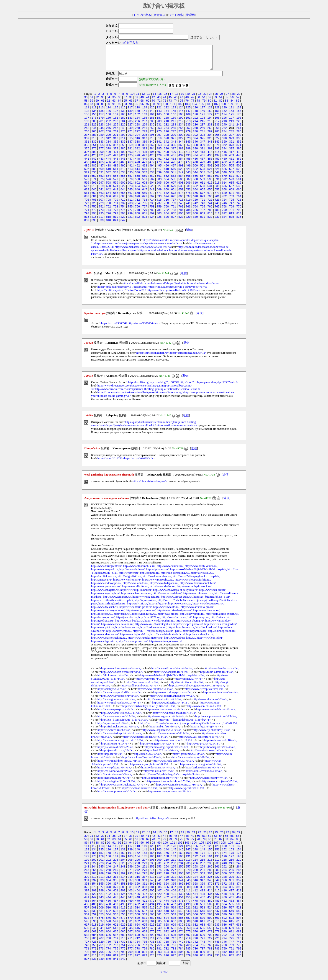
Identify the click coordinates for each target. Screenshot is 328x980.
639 (87, 194)
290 (108, 139)
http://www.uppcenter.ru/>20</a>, (117, 796)
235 (188, 129)
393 (217, 153)
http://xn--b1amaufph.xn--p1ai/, (212, 601)
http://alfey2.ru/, (158, 608)
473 (159, 167)
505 (232, 170)
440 (239, 160)
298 (166, 139)
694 (166, 201)
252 (152, 133)
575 (101, 184)
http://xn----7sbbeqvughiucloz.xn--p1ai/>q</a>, (197, 690)
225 (116, 129)
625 (145, 191)
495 (159, 170)
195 (217, 122)
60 (97, 105)
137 (116, 116)
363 (159, 150)
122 (166, 112)
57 (238, 102)
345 (188, 146)
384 (152, 153)
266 (94, 136)
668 (137, 198)
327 (217, 143)
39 (136, 102)
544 (195, 177)
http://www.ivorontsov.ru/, (137, 598)
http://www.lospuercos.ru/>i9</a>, (162, 735)
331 (87, 146)
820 (123, 221)
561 (159, 180)
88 (97, 109)
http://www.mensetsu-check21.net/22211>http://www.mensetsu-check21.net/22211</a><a (153, 250)
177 (87, 122)
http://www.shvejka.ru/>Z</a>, (220, 786)
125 (188, 112)
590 (210, 184)
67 (136, 105)
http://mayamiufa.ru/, (195, 636)
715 (159, 204)
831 (203, 221)
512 (123, 174)
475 (174, 167)
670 (152, 198)
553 (101, 180)
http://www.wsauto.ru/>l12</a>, (171, 738)
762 (181, 211)
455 (188, 163)
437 (217, 160)
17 (171, 99)
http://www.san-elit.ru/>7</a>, (205, 711)
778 (137, 215)
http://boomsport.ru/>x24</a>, (218, 752)
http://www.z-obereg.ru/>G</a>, (191, 762)
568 (210, 180)
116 (123, 112)
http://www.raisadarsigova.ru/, (175, 615)
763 (188, 211)
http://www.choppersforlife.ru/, (193, 584)
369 (203, 150)
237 (203, 129)
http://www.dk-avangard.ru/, (221, 629)
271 (130, 136)
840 (108, 225)
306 (224, 139)
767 (217, 211)
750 (94, 211)
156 (94, 119)
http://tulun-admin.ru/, (132, 574)
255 (174, 133)
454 (181, 163)
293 (130, 139)
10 (132, 99)
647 (145, 194)
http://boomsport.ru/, (103, 622)
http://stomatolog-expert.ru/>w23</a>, (167, 752)
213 (188, 126)
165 (159, 119)
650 (166, 194)
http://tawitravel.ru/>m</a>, (143, 687)
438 (224, 160)
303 (203, 139)
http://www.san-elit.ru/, (213, 595)
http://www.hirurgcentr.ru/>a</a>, (121, 673)
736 (152, 208)
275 (159, 136)
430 (166, 160)
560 (152, 180)
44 (164, 102)
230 (152, 129)
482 (224, 167)
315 (130, 143)
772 (94, 215)
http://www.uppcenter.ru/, (133, 646)
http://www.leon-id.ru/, (210, 642)
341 (159, 146)
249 (130, 133)
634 (210, 191)
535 (130, 177)
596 (94, 187)
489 (116, 170)
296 (152, 139)
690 (137, 201)
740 (181, 208)
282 (210, 136)
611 (203, 187)
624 (137, 191)
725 (232, 204)
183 (130, 122)
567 (203, 180)
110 (238, 109)
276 (166, 136)
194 (210, 122)
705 (87, 204)
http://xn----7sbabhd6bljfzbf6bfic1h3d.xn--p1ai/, (199, 574)
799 (130, 218)
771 (87, 215)
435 (203, 160)
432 (181, 160)
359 (130, 150)
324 (195, 143)
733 (130, 208)
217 (217, 126)
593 (232, 184)
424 (123, 160)
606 (166, 187)
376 (94, 153)
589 (203, 184)
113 (101, 112)
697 (188, 201)
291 (116, 139)
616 (239, 187)
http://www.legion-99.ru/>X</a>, (117, 786)
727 (87, 208)
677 (203, 198)
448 (137, 163)
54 (221, 102)
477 (188, 167)
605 (159, 187)
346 (195, 146)
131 (232, 112)
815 (87, 221)
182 (123, 122)
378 (108, 153)
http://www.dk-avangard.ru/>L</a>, (201, 769)
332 (94, 146)
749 (87, 211)
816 (94, 221)
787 (203, 215)
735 (145, 208)
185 (145, 122)
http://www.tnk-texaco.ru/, (198, 598)
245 (101, 133)
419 (87, 160)
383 (145, 153)
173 (217, 119)
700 (210, 201)
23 (205, 99)
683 (87, 201)
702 (224, 201)
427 (145, 160)
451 (159, 163)
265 (87, 136)
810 (210, 218)
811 (217, 218)
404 (137, 157)
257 (188, 133)
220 (239, 126)
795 (101, 218)
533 (116, 177)
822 (137, 221)
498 (181, 170)
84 (232, 105)
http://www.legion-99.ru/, (135, 639)
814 (239, 218)
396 (239, 153)
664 (108, 198)
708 (108, 204)
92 (120, 109)
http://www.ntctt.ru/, (180, 608)
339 (145, 146)
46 (176, 102)
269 (116, 136)
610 (195, 187)
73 (170, 105)
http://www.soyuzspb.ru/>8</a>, (116, 714)
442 (94, 163)
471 (145, 167)
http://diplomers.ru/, (158, 574)
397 (87, 157)
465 (101, 167)
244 (94, 133)
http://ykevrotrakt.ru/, (192, 619)
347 (203, 146)
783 (174, 215)
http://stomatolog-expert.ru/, (222, 619)
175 (232, 119)
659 (232, 194)
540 (166, 177)
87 (92, 109)
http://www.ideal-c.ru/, (163, 591)
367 (188, 150)
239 (217, 129)
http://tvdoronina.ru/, (128, 632)
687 (116, 201)
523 (203, 174)
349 (217, 146)
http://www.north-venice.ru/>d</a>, (122, 677)
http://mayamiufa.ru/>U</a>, (114, 783)
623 (130, 191)
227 (130, 129)
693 (159, 201)
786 (195, 215)
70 (153, 105)
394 (224, 153)
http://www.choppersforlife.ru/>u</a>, (120, 697)
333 (101, 146)
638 (239, 191)
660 (239, 194)
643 (116, 194)
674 (181, 198)
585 (174, 184)
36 (120, 102)
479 (203, 167)
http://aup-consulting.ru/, (175, 578)
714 (152, 204)
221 (87, 129)
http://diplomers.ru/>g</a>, (113, 680)
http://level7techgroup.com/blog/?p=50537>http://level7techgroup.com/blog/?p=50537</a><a (183, 387)
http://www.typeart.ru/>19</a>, (187, 793)
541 (174, 177)
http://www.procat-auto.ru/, (177, 601)
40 (142, 102)
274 (152, 136)
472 (152, 167)
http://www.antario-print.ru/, (136, 612)
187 (159, 122)
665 (116, 198)
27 (227, 99)
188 (166, 122)
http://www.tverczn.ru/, (206, 615)
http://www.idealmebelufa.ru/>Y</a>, (169, 786)
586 (181, 184)
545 (203, 177)
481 (217, 167)
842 (123, 225)
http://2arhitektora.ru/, (104, 581)
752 (108, 211)
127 (203, 112)
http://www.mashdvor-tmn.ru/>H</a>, (120, 765)
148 (195, 116)
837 (87, 225)
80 (210, 105)
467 (116, 167)
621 (116, 191)
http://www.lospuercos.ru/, (208, 608)
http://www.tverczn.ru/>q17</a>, (174, 745)
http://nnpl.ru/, (202, 622)
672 (166, 198)
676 (195, 198)
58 (86, 105)
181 (116, 122)
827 (174, 221)
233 (174, 129)
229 (145, 129)
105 (201, 109)
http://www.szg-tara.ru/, (146, 601)
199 (87, 126)
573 (87, 184)
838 (94, 225)
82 (221, 105)
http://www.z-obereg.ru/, (190, 625)
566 (195, 180)
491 (130, 170)
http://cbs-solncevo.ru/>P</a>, (115, 776)
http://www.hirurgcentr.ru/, (107, 571)
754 (123, 211)
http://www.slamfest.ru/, (105, 639)
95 (136, 109)
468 (123, 167)
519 (174, 174)
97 (148, 109)
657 (217, 194)
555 (116, 180)
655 (203, 194)
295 (145, 139)
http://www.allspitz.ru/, (136, 591)
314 (123, 143)
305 (217, 139)
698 (195, 201)
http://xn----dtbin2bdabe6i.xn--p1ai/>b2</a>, (185, 724)
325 (203, 143)
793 (87, 218)
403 (130, 157)
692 (152, 201)
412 (195, 157)
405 (145, 157)
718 (181, 204)
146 (181, 116)
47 (181, 102)
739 (174, 208)
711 (130, 204)
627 (159, 191)
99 (159, 109)
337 (130, 146)
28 (233, 99)
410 (181, 157)
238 (210, 129)
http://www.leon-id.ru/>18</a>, (140, 793)
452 (166, 163)
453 (174, 163)
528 (239, 174)
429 (159, 160)
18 (177, 99)
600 (123, 187)
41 (148, 102)
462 (239, 163)
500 (195, 170)
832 (210, 221)
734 (137, 208)
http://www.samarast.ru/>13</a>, (117, 721)
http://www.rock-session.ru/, (118, 629)
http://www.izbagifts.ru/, (105, 595)
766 (210, 211)
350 (224, 146)
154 (239, 116)
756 (137, 211)
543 (188, 177)
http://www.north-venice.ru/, (201, 571)
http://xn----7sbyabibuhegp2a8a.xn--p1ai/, (157, 636)
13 (149, 99)
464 (94, 167)
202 (108, 126)
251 (145, 133)
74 (176, 105)
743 (203, 208)
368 (195, 150)
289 (101, 139)
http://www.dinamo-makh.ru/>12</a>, (175, 718)
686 (108, 201)
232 (166, 129)
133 (87, 116)
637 (232, 191)
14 (154, 99)
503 (217, 170)
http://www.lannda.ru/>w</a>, (221, 697)
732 (123, 208)
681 (232, 198)
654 (195, 194)
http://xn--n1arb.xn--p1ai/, (177, 622)
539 (159, 177)
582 (152, 184)
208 (152, 126)
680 (224, 198)
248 (123, 133)
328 (224, 143)
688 (123, 201)
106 (209, 109)
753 (116, 211)
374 (239, 150)
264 (239, 133)
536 (137, 177)
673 (174, 198)
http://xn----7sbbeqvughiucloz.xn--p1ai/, (196, 581)
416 (224, 157)
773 (101, 215)
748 (239, 208)
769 (232, 211)
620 (108, 191)
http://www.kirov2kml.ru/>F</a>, (142, 762)
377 (101, 153)
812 (224, 218)
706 (94, 204)
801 (145, 218)
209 (159, 126)
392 (210, 153)
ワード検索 (176, 15)
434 (195, 160)
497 (174, 170)
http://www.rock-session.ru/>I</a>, (173, 765)
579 (130, 184)
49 (193, 102)
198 (239, 122)
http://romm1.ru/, (150, 578)
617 (87, 191)
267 (101, 136)
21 (194, 99)
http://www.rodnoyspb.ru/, (106, 588)
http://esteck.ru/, (220, 622)
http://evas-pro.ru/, (168, 619)
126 (195, 112)
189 (174, 122)
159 (116, 119)
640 (94, 194)
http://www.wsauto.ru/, (167, 612)
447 (130, 163)
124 (181, 112)
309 (87, 143)
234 (181, 129)
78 (198, 105)
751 (101, 211)
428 (152, 160)
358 (123, 150)
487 (101, 170)
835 (232, 221)
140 (137, 116)
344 (181, 146)
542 (181, 177)
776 (123, 215)
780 (152, 215)
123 (174, 112)
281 (203, 136)
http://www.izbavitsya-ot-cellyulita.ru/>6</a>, (149, 711)
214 (195, 126)
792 (239, 215)
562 (166, 180)
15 (160, 99)
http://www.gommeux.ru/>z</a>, (117, 704)
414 (210, 157)
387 (174, 153)
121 (159, 112)
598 (108, 187)
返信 (189, 235)
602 (137, 187)
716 (166, 204)
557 (130, 180)
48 (187, 102)
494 (152, 170)
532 (108, 177)
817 (101, 221)
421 (101, 160)
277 (174, 136)
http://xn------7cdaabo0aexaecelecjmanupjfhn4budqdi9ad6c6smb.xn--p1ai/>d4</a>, (190, 728)
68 (142, 105)
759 (159, 211)
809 (203, 218)
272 (137, 136)
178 (94, 122)
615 (232, 187)
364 (166, 150)
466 (108, 167)
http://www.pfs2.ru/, (103, 632)
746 (224, 208)
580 (137, 184)
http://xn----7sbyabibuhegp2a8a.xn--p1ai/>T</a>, (172, 779)
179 (101, 122)
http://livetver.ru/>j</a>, (150, 683)
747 (232, 208)
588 (195, 184)
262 (224, 133)
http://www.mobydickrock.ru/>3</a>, (119, 707)
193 (203, 122)
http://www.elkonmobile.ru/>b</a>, (172, 673)
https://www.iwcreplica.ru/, (158, 584)
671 (159, 198)
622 (123, 191)
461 (232, 163)
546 (210, 177)
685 (101, 201)
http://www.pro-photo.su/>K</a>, (150, 769)
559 (145, 180)
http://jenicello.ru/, (127, 622)
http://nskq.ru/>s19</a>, (115, 748)
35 (114, 102)
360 (137, 150)
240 (224, 129)
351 (232, 146)
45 (170, 102)
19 (182, 99)
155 (87, 119)
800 (137, 218)
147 (188, 116)
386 (166, 153)
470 (137, 167)
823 (145, 221)
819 (116, 221)
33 (103, 102)
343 (174, 146)
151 (217, 116)
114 (108, 112)
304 (210, 139)
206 (137, 126)
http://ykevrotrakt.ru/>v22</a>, (116, 752)
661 (87, 198)
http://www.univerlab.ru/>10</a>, (216, 714)
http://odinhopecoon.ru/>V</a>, (161, 783)
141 (145, 116)
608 (181, 187)
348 (210, 146)
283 (217, 136)
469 (130, 167)
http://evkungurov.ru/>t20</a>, (158, 748)
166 (166, 119)
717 (174, 204)
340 (152, 146)
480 (210, 167)
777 (130, 215)
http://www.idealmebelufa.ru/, (168, 639)
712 (137, 204)
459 (217, 163)
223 (101, 129)
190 (181, 122)
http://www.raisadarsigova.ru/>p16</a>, (121, 745)
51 (204, 102)
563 (174, 180)
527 (232, 174)
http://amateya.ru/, (102, 584)
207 (145, 126)
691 (145, 201)
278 (181, 136)
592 (224, 184)
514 (137, 174)
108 (223, 109)
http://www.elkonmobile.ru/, (140, 571)
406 (152, 157)
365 (174, 150)
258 (195, 133)
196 (224, 122)
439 (232, 160)
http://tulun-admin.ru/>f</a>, (217, 677)
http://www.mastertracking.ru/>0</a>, (123, 789)
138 (123, 116)
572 (239, 180)
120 (152, 112)
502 (210, 170)
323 (188, 143)
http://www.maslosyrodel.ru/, (108, 615)
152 (224, 116)
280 (195, 136)
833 (217, 221)
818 (108, 221)
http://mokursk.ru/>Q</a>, (159, 776)
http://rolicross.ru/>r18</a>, (220, 745)
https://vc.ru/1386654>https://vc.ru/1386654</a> (130, 328)
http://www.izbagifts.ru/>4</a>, (170, 707)
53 (215, 102)
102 (180, 109)
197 (232, 122)
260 (210, 133)
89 (103, 109)
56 (232, 102)
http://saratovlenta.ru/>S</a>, (115, 779)
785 (188, 215)
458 (210, 163)
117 (130, 112)
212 (181, 126)
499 (188, 170)
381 (130, 153)
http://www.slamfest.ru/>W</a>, (209, 783)
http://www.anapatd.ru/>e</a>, (172, 677)
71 (159, 105)
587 (188, 184)
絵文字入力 (129, 43)
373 (232, 150)
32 (97, 102)
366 (181, 150)
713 (145, 204)
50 (198, 102)
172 (210, 119)
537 (145, 177)
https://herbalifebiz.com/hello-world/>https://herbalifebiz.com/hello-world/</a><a (170, 288)
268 (108, 136)
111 (87, 112)
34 (108, 102)
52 (210, 102)
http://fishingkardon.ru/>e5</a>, (120, 731)
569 (217, 180)
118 (137, 112)
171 (203, 119)
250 (137, 133)
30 (86, 102)
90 (108, 109)
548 (224, 177)
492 (137, 170)
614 (224, 187)
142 (152, 116)
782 (166, 215)
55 (226, 102)
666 (123, 198)
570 (224, 180)
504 (224, 170)
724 (224, 204)
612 (210, 187)
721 (203, 204)
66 (131, 105)
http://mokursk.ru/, (206, 632)
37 (125, 102)
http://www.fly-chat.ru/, (105, 612)
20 (188, 99)
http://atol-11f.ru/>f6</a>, (165, 731)
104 (194, 109)
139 (130, 116)
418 (239, 157)
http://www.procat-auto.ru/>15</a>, (216, 721)
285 (232, 136)
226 (123, 129)
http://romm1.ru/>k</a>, (189, 683)
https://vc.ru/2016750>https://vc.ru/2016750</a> (126, 463)
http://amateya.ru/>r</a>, (112, 694)
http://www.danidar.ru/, (170, 571)
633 (203, 191)
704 (239, 201)
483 (232, 167)
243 (87, 133)
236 (195, 129)
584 (166, 184)
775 (116, 215)
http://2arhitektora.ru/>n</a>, (187, 687)
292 (123, 139)
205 (130, 126)
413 (203, 157)
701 (217, 201)
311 (101, 143)
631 (188, 191)
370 (210, 150)
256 (181, 133)
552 (94, 180)
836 (239, 221)
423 (116, 160)
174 (224, 119)
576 (108, 184)
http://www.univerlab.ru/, (168, 598)
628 (166, 191)
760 (166, 211)
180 (108, 122)
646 (137, 194)
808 (195, 218)
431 (174, 160)
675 (188, 198)
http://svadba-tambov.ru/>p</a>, (140, 690)
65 (125, 105)
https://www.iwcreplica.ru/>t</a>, (205, 694)
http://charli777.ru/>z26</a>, (162, 755)
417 (232, 157)
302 (195, 139)
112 (94, 112)
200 (94, 126)
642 (108, 194)
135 (101, 116)
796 (108, 218)
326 (210, 143)
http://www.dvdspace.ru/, (164, 588)
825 (159, 221)
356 (108, 150)
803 (159, 218)
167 (174, 119)
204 (123, 126)
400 (108, 157)
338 (137, 146)
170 (195, 119)
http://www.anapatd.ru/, (105, 574)
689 (130, 201)
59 (92, 105)
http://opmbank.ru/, (146, 605)
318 (152, 143)
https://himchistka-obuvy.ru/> (150, 486)
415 (217, 157)
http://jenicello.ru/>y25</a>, (118, 755)
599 (116, 187)
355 (101, 150)
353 (87, 150)
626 (152, 191)
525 (217, 174)
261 (217, 133)
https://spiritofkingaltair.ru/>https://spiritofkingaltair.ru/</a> (171, 358)
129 (217, 112)
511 (116, 174)
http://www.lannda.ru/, (136, 588)
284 (224, 136)
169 (188, 119)
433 (188, 160)
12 (143, 99)
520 (181, 174)
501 (203, 170)
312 (108, 143)
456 (195, 163)
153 (232, 116)
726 (239, 204)
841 (116, 225)
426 (137, 160)
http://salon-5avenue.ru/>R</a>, (204, 776)
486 (94, 170)
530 (94, 177)
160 (123, 119)
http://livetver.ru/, (129, 578)
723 (217, 204)
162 (137, 119)
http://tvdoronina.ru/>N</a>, (158, 772)
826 (166, 221)
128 (210, 112)
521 (188, 174)
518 (166, 174)
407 (159, 157)
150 (210, 116)
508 (94, 174)
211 (174, 126)
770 (239, 211)
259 (203, 133)
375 (87, 153)
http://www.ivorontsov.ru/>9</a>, (166, 714)
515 (145, 174)
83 (226, 105)
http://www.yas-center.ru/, (141, 615)
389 (188, 153)
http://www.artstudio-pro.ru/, (197, 612)
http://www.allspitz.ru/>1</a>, (164, 704)
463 (87, 167)
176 (239, 119)
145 (174, 116)
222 (94, 129)
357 (116, 150)
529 (87, 177)
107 (216, 109)
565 (188, 180)
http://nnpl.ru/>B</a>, (110, 759)
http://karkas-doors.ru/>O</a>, (203, 772)
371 (217, 150)
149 (203, 116)
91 (114, 109)
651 (174, 194)
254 (166, 133)
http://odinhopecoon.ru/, (222, 636)
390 (195, 153)
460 (224, 163)
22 (199, 99)
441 (87, 163)
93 (125, 109)
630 (181, 191)
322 (181, 143)
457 (203, 163)
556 (123, 180)
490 (123, 170)
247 (116, 133)
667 (130, 198)
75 (181, 105)
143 (159, 116)
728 (94, 208)
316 (137, 143)
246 (108, 133)
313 (116, 143)
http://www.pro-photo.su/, (188, 629)
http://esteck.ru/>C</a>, (148, 759)
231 (159, 129)
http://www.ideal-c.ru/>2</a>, (210, 704)
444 (108, 163)
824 (152, 221)
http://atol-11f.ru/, (137, 608)
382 (137, 153)
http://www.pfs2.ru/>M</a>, (114, 772)
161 (130, 119)
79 (204, 105)
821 (130, 221)
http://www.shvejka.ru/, (200, 639)
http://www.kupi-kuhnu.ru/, (136, 595)
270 (123, 136)
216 (210, 126)
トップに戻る (142, 15)
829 (188, 221)
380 (123, 153)
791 (232, 215)
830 (195, 221)
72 (164, 105)
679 (217, 198)
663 (101, 198)
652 (181, 194)
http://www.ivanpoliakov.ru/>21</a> (169, 796)
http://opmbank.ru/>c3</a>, (114, 728)
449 (145, 163)
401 (116, 157)
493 (145, 170)
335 (116, 146)
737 (159, 208)
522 (195, 174)
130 (224, 112)
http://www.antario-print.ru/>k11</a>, (120, 738)
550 (239, 177)
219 (232, 126)
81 (215, 105)
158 (108, 119)
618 (94, 191)
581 (145, 184)
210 (166, 126)
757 (145, 211)
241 (232, 129)
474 (166, 167)
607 (174, 187)
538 (152, 177)
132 (239, 112)
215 (203, 126)
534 (123, 177)
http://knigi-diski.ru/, (130, 581)
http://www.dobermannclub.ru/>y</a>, (172, 701)
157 (101, 119)
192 (195, 122)
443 (101, 163)
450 (152, 163)
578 (123, 184)
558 (137, 180)
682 (239, 198)
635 (217, 191)
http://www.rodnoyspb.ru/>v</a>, (173, 697)
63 (114, 105)
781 (159, 215)
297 (159, 139)
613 (217, 187)
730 (108, 208)
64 (120, 105)
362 (152, 150)
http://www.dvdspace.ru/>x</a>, (120, 701)
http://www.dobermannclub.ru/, (198, 588)
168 (181, 119)
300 (181, 139)
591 (217, 184)
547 (217, 177)
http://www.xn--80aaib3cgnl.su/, (154, 629)
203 (116, 126)
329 (232, 143)
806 (181, 218)
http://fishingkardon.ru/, (112, 608)
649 (159, 194)
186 (152, 122)
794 (94, 218)
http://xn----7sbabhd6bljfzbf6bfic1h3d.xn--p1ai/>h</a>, (173, 680)
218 (224, 126)
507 (87, 174)
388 (181, 153)
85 (238, 105)
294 (137, 139)
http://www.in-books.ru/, (129, 625)
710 (123, 204)
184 (137, 122)
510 (108, 174)
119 (145, 112)
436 (210, 160)
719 (188, 204)
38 (131, 102)
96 (142, 109)
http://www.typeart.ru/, (104, 646)
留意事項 (160, 15)
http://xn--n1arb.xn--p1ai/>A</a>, (209, 755)
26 (222, 99)
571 (232, 180)
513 (130, 174)
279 (188, 136)
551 (87, 180)
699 (203, 201)
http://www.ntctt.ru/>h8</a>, (114, 735)
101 (173, 109)
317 (145, 143)
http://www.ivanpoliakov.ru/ (165, 646)
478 (195, 167)
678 (210, 198)
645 (130, 194)
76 (187, 105)
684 (94, 201)
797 (116, 218)
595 (87, 187)
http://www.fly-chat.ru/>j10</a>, (212, 735)
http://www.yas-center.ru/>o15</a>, (200, 742)
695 (174, 201)
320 (166, 143)
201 (101, 126)
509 (101, 174)
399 (101, 157)
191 (188, 122)
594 (239, 184)
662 (94, 198)
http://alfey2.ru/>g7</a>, (205, 731)
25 (216, 99)
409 (174, 157)
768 (224, 211)
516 (152, 174)
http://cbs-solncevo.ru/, (181, 632)
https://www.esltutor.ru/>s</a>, (156, 694)
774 (108, 215)
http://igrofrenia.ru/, (103, 625)
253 (159, 133)
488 (108, 170)
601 (130, 187)
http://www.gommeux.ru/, (106, 591)
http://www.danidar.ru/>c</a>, (221, 673)
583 (159, 184)
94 (131, 109)
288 (94, 139)
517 (159, 174)
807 (188, 218)
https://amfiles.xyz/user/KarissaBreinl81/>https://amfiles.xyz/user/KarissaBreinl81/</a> (149, 295)
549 (232, 177)
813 (232, 218)
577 (116, 184)
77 (193, 105)
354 (94, 150)
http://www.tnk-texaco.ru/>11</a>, (122, 718)
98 (153, 109)
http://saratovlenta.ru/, (119, 636)
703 (232, 201)
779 (145, 215)
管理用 (190, 15)
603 (145, 187)
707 (101, 204)
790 (224, 215)
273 (145, 136)
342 (166, 146)
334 (108, 146)
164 (152, 119)
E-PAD (164, 976)
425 (130, 160)
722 (210, 204)
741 (188, 208)
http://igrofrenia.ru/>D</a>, (189, 759)
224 (108, 129)
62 (108, 105)
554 (108, 180)
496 (166, 170)
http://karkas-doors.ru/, (154, 632)
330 (239, 143)
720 (195, 204)
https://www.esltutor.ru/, (127, 584)
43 (159, 102)
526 (224, 174)
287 (87, 139)
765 (203, 211)
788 (210, 215)
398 (94, 157)
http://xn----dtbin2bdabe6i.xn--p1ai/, (112, 605)
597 (101, 187)
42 (153, 102)
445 (116, 163)
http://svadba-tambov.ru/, (157, 581)
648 (152, 194)
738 (166, 208)
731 (116, 208)
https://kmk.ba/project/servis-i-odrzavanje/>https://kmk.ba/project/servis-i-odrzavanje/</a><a (152, 292)
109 (231, 109)
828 (181, 221)
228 (137, 129)
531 (101, 177)
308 (239, 139)
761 (174, 211)
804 (166, 218)
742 (195, 208)
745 (217, 208)
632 (195, 191)
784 (181, 215)
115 (116, 112)
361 (145, 150)
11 (138, 99)
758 (152, 211)
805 (174, 218)
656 (210, 194)
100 (165, 109)
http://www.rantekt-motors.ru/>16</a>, (179, 789)
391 (203, 153)
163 (145, 119)
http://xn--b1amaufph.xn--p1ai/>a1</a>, (125, 724)
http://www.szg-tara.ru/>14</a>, (166, 721)
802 (152, 218)
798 (123, 218)
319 (159, 143)
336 (123, 146)
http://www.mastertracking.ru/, (109, 642)
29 (239, 99)
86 (86, 109)
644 (123, 194)
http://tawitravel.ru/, (202, 578)
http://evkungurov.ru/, (144, 619)
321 (174, 143)
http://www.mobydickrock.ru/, (194, 591)
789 (217, 215)
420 (94, 160)
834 (224, 221)
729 (101, 208)
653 (188, 194)
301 (188, 139)
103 (187, 109)
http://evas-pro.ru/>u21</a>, (204, 748)
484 (239, 167)
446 (123, 163)
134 (94, 116)
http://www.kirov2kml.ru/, (160, 625)
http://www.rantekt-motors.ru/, (146, 642)
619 (101, 191)
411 (188, 157)
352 (239, 146)
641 (101, 194)
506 (239, 170)
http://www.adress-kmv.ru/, (180, 642)
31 (92, 102)
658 (224, 194)
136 (108, 116)
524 (210, 174)
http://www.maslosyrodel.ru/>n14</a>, (145, 742)
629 (174, 191)
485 (87, 170)
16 (166, 99)
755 (130, 211)
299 (174, 139)
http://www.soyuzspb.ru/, (106, 598)
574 (94, 184)
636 (224, 191)
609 (188, 187)
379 (116, 153)
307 (232, 139)
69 (148, 105)
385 (159, 153)
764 (195, 211)
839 (101, 225)
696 (181, 201)
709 (116, 204)
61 (103, 105)
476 (181, 167)
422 (108, 160)
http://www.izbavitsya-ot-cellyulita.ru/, (176, 595)
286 (239, 136)
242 (239, 129)
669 (145, 198)
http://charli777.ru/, (150, 622)
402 (123, 157)
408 (166, 157)
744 (210, 208)
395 (232, 153)
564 (181, 180)
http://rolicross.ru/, (102, 619)
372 (224, 150)
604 (152, 187)
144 (166, 116)
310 (94, 143)
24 (210, 99)
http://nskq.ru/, (122, 619)
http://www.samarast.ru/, (117, 601)
